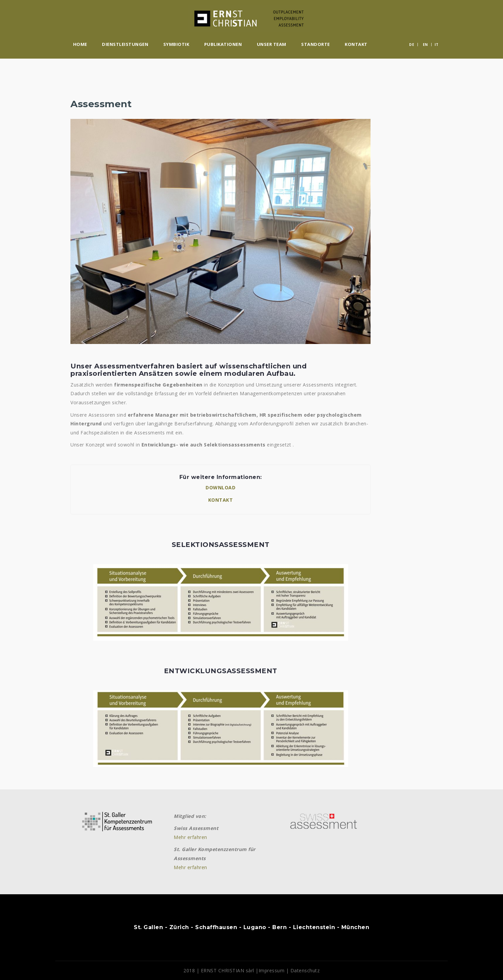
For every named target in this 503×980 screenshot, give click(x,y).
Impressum (272, 970)
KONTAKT (221, 500)
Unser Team (272, 44)
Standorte (316, 44)
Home (80, 44)
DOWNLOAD (220, 487)
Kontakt (356, 44)
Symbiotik (176, 44)
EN (425, 45)
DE (412, 45)
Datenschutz (305, 970)
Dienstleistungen (125, 44)
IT (436, 45)
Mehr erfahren (190, 837)
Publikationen (223, 44)
